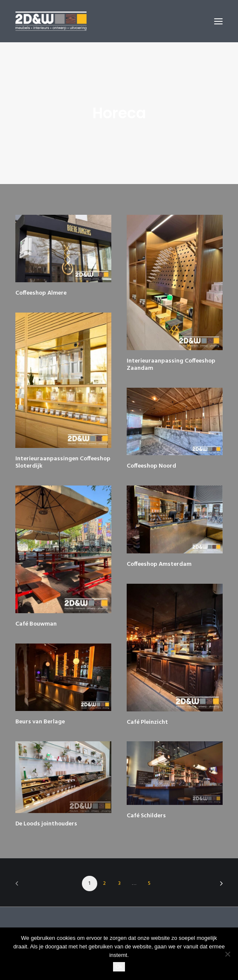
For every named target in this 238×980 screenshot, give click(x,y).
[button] (218, 21)
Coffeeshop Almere (41, 293)
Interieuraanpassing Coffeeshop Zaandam (171, 365)
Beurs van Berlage (40, 722)
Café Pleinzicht (147, 722)
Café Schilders (146, 816)
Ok (119, 967)
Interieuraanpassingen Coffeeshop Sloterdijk (63, 462)
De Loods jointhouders (46, 824)
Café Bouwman (36, 624)
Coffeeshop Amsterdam (159, 564)
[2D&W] (51, 21)
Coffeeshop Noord (151, 466)
